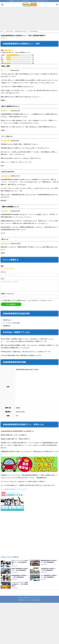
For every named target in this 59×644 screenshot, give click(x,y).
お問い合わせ (27, 598)
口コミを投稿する (11, 304)
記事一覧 (21, 598)
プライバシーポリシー (35, 598)
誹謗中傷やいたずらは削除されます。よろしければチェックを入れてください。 (29, 300)
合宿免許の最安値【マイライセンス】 (15, 489)
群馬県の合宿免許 (6, 557)
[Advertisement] (29, 18)
